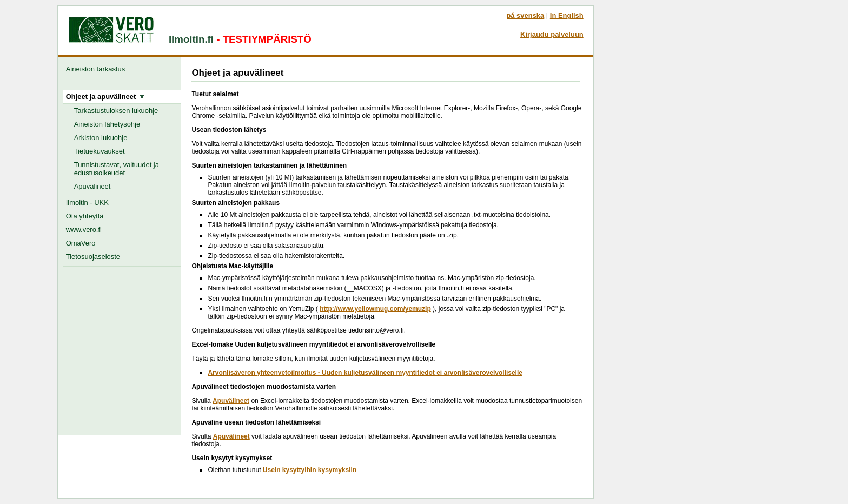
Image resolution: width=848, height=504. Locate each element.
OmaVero (81, 243)
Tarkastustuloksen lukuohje (116, 111)
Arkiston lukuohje (101, 138)
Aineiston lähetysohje (107, 124)
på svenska (525, 15)
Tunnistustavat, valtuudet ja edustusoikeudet (117, 169)
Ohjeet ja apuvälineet (105, 97)
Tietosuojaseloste (93, 257)
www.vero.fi (84, 230)
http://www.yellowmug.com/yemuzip (375, 309)
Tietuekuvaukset (100, 151)
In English (567, 15)
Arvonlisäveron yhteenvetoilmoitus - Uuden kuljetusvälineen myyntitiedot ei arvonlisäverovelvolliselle (365, 373)
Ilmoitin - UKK (87, 203)
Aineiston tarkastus (98, 69)
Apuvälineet (92, 186)
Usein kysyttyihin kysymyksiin (310, 470)
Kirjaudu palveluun (552, 34)
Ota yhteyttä (85, 216)
